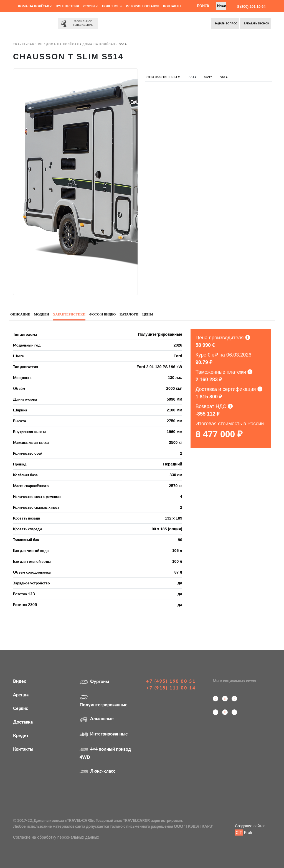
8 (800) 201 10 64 (251, 7)
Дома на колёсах (35, 6)
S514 (192, 77)
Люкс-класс (97, 771)
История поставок (143, 6)
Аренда (21, 695)
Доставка (23, 722)
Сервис (21, 708)
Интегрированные (104, 734)
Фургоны (94, 681)
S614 (224, 77)
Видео (20, 681)
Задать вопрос (225, 23)
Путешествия (67, 6)
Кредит (21, 735)
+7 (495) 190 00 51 (171, 681)
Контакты (172, 6)
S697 (208, 77)
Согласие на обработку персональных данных (56, 837)
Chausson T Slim (164, 77)
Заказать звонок (256, 23)
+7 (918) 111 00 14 (171, 688)
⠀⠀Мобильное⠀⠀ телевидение (78, 24)
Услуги (90, 6)
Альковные (97, 718)
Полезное (112, 6)
